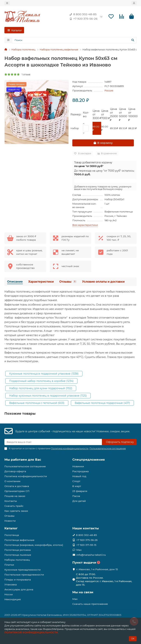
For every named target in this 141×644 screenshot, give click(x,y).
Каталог (11, 528)
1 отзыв (17, 74)
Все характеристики (85, 225)
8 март (77, 486)
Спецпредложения (89, 460)
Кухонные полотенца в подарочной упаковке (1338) (44, 374)
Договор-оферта (15, 471)
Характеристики (41, 282)
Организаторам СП (17, 491)
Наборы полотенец (23, 49)
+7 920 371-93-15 (86, 545)
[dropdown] (7, 3)
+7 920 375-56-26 (83, 19)
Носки (9, 594)
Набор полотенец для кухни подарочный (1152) (41, 388)
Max (79, 550)
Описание (15, 282)
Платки (9, 565)
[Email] (53, 442)
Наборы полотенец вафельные (59, 49)
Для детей (79, 501)
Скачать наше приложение (90, 604)
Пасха (76, 496)
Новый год (79, 476)
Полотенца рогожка (18, 550)
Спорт (76, 481)
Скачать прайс (14, 506)
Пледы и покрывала (18, 580)
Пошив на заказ (15, 496)
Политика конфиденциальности (26, 476)
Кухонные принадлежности (22, 570)
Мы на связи (83, 592)
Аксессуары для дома (19, 589)
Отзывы (68, 282)
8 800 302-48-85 (82, 14)
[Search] (74, 40)
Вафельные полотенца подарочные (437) (102, 403)
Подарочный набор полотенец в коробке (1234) (41, 381)
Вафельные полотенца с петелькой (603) (37, 403)
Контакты (11, 501)
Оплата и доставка (17, 486)
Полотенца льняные (18, 555)
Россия (109, 90)
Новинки (78, 466)
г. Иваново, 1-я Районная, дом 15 (97, 569)
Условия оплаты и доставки (103, 282)
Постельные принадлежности (24, 575)
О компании (12, 481)
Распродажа (81, 471)
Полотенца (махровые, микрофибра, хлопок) (34, 545)
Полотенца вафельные (19, 540)
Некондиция (13, 599)
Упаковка (11, 584)
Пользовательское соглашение (25, 466)
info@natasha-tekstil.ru (91, 555)
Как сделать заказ (16, 511)
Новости (10, 521)
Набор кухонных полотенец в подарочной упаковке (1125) (48, 396)
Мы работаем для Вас (23, 460)
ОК (133, 639)
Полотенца (12, 535)
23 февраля (80, 491)
